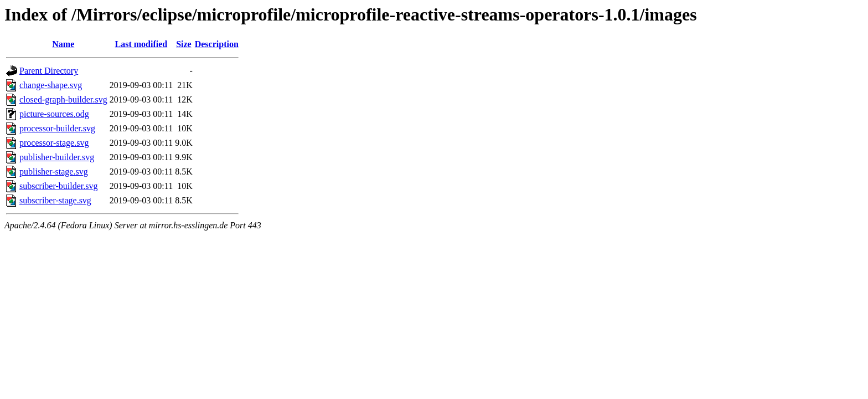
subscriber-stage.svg (55, 200)
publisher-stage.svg (54, 172)
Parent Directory (49, 71)
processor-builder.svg (57, 128)
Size (184, 44)
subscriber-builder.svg (58, 186)
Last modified (141, 44)
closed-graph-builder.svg (63, 99)
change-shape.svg (51, 85)
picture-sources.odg (54, 114)
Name (63, 44)
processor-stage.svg (54, 143)
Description (217, 44)
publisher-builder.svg (57, 157)
